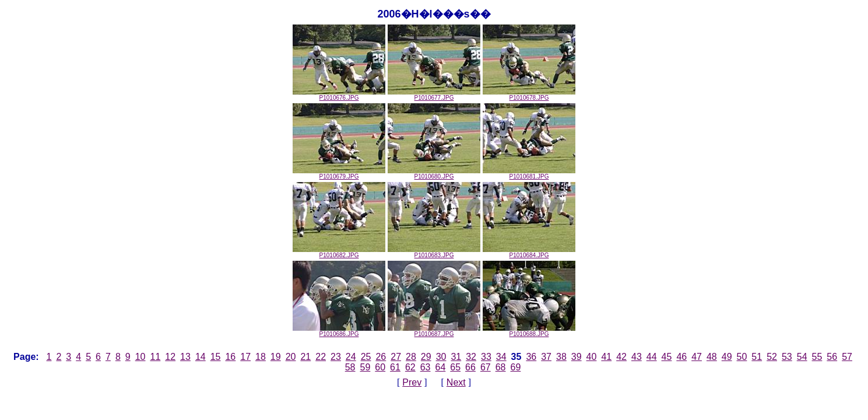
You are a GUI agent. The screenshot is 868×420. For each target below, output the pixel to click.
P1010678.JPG (529, 95)
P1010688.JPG (529, 331)
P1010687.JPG (434, 331)
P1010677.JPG (434, 95)
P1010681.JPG (529, 174)
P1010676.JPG (339, 95)
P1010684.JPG (529, 253)
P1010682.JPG (339, 253)
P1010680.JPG (434, 174)
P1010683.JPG (434, 253)
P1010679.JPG (339, 174)
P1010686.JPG (339, 331)
